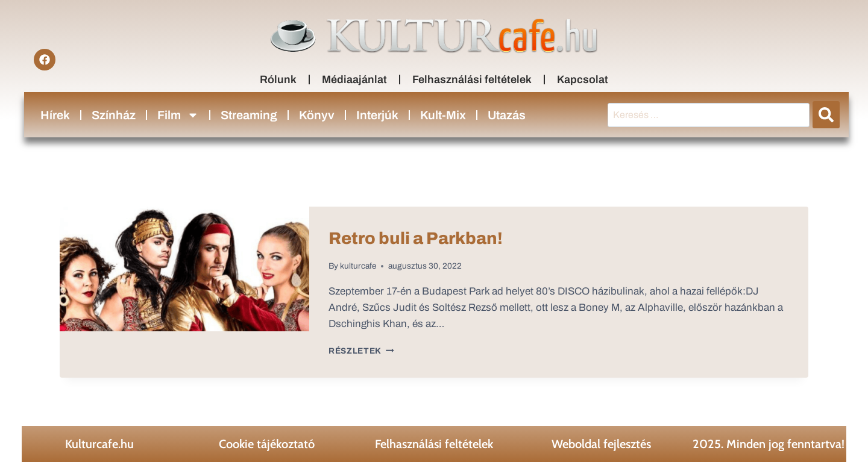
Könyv (317, 115)
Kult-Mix (443, 115)
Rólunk (278, 80)
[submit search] (826, 115)
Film (178, 115)
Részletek (361, 351)
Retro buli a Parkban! (416, 238)
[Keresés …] (709, 115)
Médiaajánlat (354, 80)
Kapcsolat (583, 80)
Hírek (55, 115)
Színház (114, 115)
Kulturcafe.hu (99, 444)
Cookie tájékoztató (267, 444)
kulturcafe (358, 266)
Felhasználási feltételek (472, 80)
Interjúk (377, 115)
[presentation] (184, 292)
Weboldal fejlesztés (601, 444)
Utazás (507, 115)
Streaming (249, 115)
